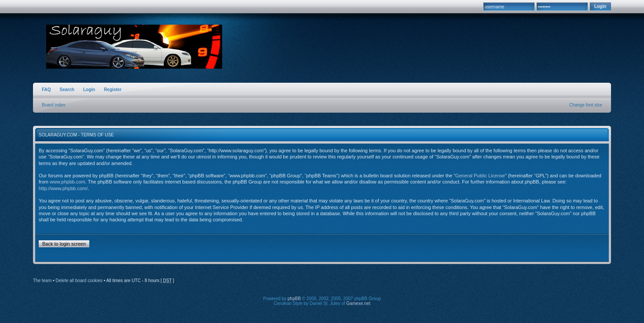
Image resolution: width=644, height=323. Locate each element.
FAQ (46, 90)
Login (89, 90)
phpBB (294, 299)
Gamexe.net (358, 303)
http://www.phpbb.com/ (63, 188)
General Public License (480, 176)
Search (67, 90)
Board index (53, 105)
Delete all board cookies (79, 281)
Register (113, 90)
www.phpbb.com (68, 182)
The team (42, 281)
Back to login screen (64, 244)
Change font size (586, 105)
